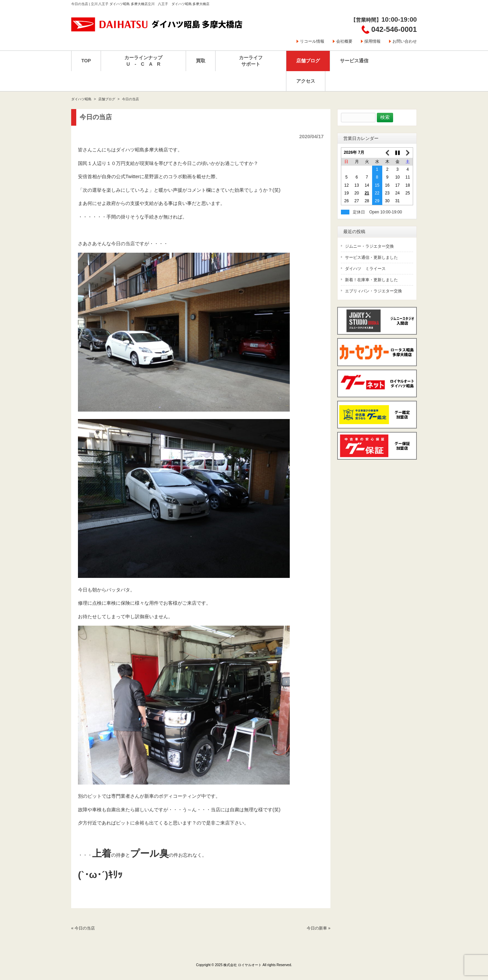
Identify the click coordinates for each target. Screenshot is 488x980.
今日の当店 (85, 928)
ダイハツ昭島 (81, 99)
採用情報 (372, 41)
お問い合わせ (405, 41)
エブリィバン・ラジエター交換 (373, 291)
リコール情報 (312, 41)
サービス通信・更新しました (371, 257)
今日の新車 (317, 928)
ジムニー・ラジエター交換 (369, 246)
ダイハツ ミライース (365, 269)
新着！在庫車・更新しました (371, 280)
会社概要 (344, 41)
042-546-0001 (394, 29)
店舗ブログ (107, 99)
